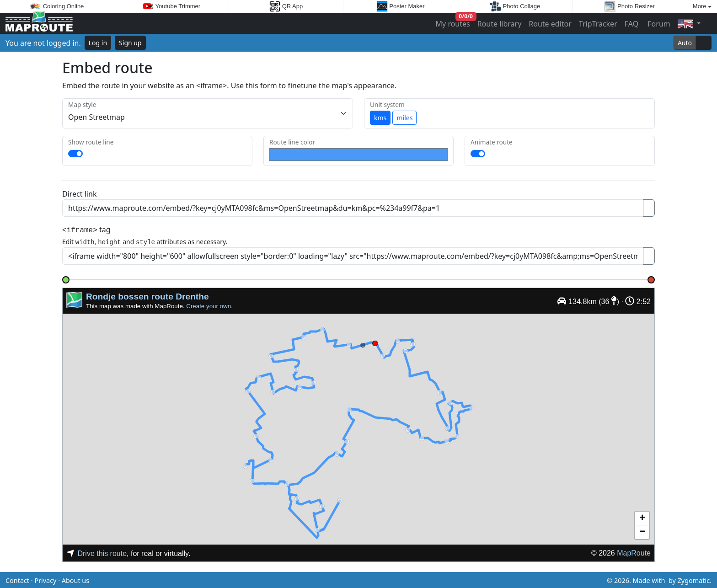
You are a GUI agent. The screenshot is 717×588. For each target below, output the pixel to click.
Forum (658, 24)
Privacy (45, 579)
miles (404, 118)
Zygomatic (694, 579)
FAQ (631, 24)
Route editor (550, 24)
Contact (17, 579)
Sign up (130, 43)
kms (380, 118)
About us (75, 579)
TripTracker (598, 24)
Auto (685, 43)
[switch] (75, 154)
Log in (98, 43)
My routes (453, 22)
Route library (500, 24)
